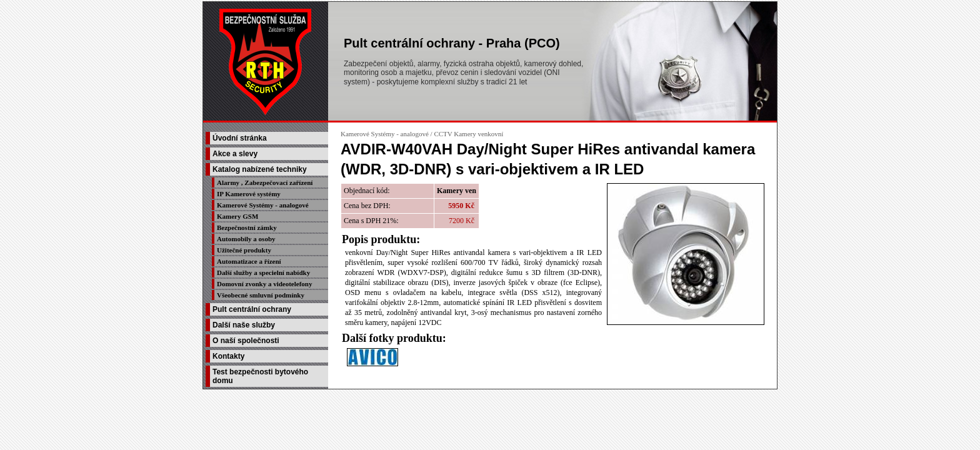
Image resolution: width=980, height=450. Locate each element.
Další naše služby (244, 325)
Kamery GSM (237, 216)
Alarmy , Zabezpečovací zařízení (265, 182)
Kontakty (228, 356)
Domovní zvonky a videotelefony (264, 284)
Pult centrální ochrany (252, 309)
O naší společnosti (246, 341)
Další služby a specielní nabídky (263, 272)
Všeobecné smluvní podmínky (261, 295)
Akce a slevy (235, 154)
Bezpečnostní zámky (247, 227)
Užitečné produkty (244, 250)
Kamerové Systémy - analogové (263, 205)
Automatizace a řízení (249, 261)
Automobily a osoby (246, 239)
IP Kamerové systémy (249, 194)
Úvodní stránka (240, 138)
